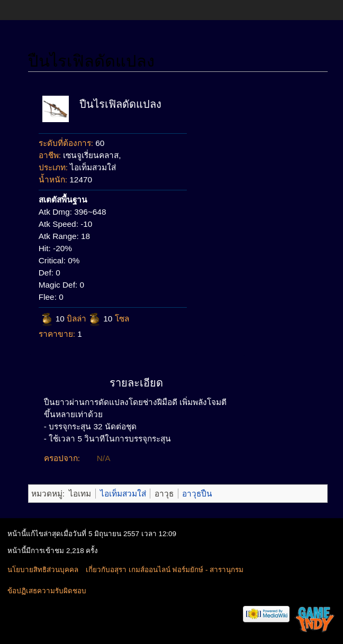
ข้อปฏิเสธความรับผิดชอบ (47, 591)
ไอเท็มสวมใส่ (123, 494)
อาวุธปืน (197, 494)
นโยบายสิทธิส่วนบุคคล (43, 570)
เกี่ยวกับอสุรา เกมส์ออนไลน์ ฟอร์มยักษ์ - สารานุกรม (165, 570)
